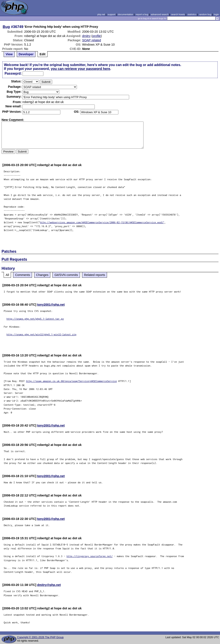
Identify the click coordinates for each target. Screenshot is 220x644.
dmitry (86, 36)
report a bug (142, 14)
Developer (26, 54)
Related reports (95, 275)
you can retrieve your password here (80, 69)
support (112, 14)
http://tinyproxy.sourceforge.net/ (90, 556)
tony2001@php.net (51, 305)
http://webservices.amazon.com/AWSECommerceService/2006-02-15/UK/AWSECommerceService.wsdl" (102, 222)
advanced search (160, 14)
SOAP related (92, 40)
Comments (23, 275)
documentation (126, 14)
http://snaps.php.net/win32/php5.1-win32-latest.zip (41, 334)
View (9, 54)
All (7, 275)
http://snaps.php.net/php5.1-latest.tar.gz (35, 319)
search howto (178, 14)
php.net (101, 14)
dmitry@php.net (49, 585)
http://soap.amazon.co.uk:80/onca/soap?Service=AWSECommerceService (71, 381)
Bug (6, 27)
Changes (42, 275)
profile (97, 36)
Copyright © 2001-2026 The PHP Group (40, 637)
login (216, 14)
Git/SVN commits (66, 275)
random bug (205, 14)
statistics (192, 14)
